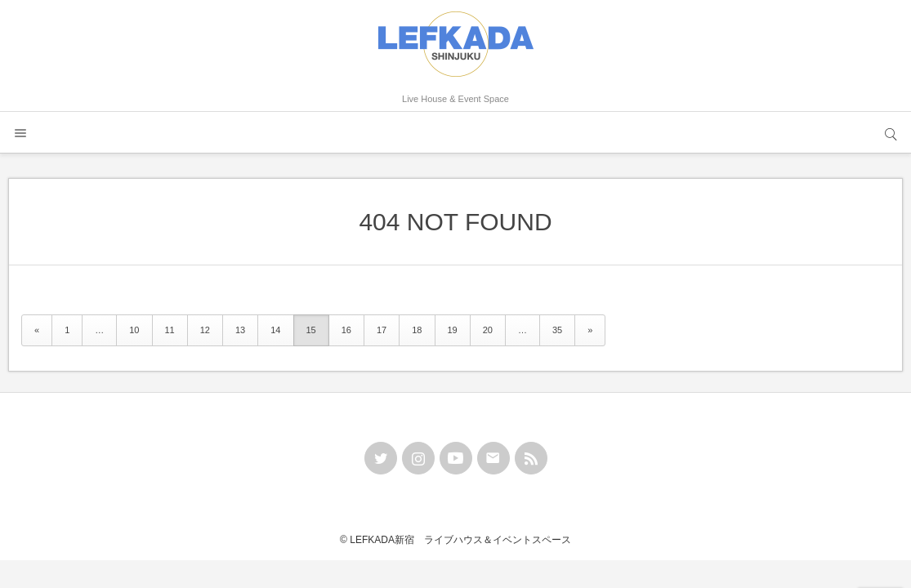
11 (170, 330)
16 (346, 330)
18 (417, 330)
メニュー (20, 132)
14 (275, 330)
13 (240, 330)
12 (205, 330)
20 (488, 330)
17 (382, 330)
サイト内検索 (891, 132)
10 (134, 330)
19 (453, 330)
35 (557, 330)
